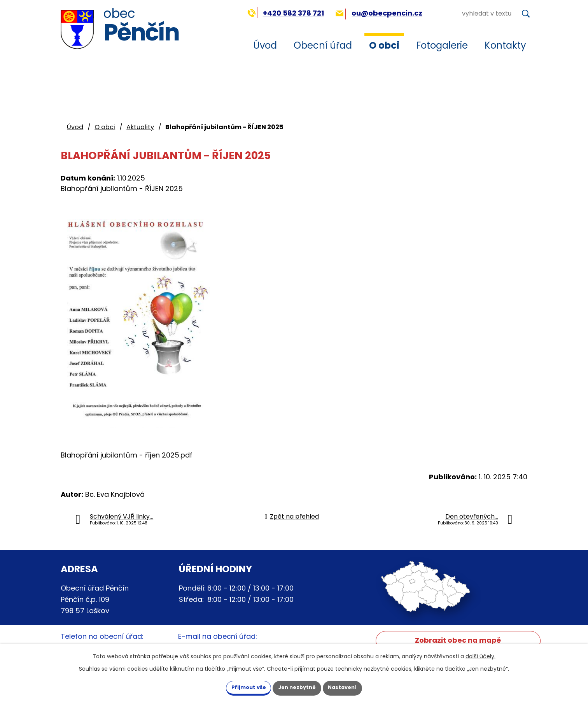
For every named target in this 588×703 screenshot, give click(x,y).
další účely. (480, 655)
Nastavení (352, 687)
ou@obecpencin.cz (379, 13)
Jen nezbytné (297, 687)
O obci (384, 45)
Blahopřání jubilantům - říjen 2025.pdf (127, 455)
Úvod (265, 45)
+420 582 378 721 (286, 13)
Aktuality (140, 127)
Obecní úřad (323, 45)
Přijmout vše (239, 687)
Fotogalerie (442, 45)
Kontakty (505, 45)
